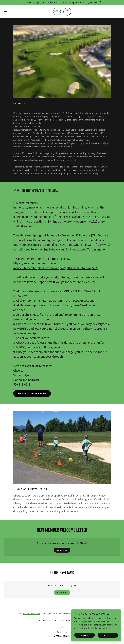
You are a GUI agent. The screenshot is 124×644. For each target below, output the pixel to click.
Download (62, 550)
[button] (12, 11)
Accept (108, 635)
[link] (62, 11)
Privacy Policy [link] (48, 620)
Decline (84, 635)
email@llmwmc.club (32, 614)
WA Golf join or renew (32, 393)
